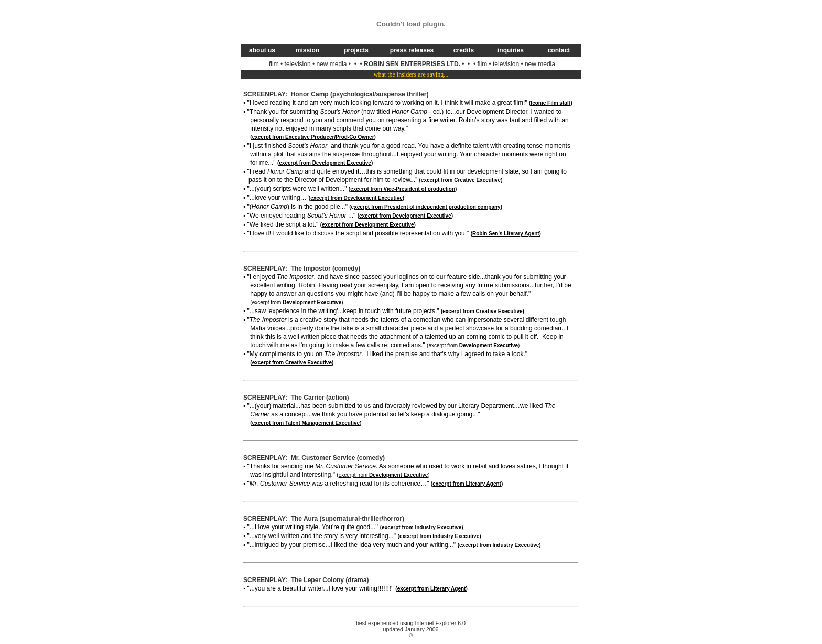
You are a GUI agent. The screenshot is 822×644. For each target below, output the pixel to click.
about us (262, 50)
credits (464, 50)
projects (356, 50)
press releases (412, 50)
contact (559, 50)
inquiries (511, 50)
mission (307, 50)
